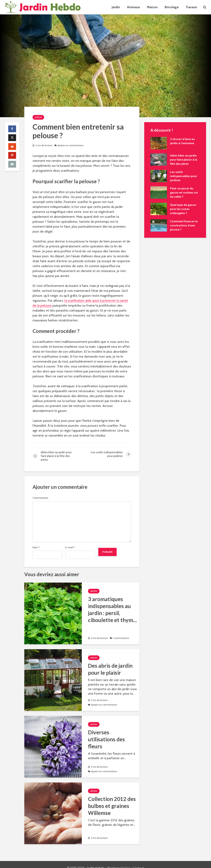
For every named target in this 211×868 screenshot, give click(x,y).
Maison (152, 7)
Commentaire (40, 498)
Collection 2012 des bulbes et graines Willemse (112, 806)
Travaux (191, 7)
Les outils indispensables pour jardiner (183, 176)
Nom (36, 547)
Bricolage (172, 7)
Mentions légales (119, 861)
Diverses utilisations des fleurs (106, 739)
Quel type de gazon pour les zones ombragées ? (183, 209)
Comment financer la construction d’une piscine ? (184, 225)
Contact (138, 861)
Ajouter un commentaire (70, 145)
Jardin (116, 7)
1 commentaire (121, 638)
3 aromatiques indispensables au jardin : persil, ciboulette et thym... (112, 610)
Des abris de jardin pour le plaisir (110, 669)
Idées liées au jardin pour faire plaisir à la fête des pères (184, 160)
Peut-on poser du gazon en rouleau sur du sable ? (184, 192)
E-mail (70, 547)
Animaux (133, 7)
